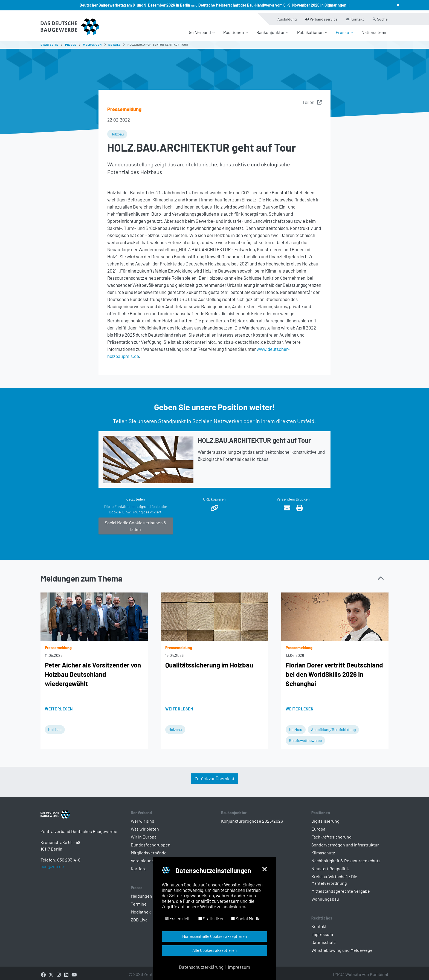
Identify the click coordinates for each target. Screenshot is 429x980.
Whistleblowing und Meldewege (342, 947)
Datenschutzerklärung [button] (201, 967)
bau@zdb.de (52, 872)
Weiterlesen (59, 706)
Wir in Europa (144, 833)
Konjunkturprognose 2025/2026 (252, 818)
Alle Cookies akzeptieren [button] (215, 950)
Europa (318, 826)
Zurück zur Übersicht (215, 775)
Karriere (139, 865)
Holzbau (117, 131)
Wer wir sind (143, 818)
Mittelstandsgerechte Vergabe (341, 888)
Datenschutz (324, 939)
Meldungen (141, 893)
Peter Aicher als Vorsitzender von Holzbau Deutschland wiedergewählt (93, 671)
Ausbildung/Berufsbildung (333, 726)
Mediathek (141, 908)
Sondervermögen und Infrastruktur (345, 841)
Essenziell (177, 918)
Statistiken (211, 918)
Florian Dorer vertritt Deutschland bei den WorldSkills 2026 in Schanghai (334, 671)
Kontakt (319, 923)
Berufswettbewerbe (305, 737)
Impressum (322, 931)
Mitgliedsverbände (149, 849)
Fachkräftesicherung (331, 833)
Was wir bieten (145, 826)
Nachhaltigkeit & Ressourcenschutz (346, 857)
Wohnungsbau (325, 896)
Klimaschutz (323, 849)
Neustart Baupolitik (330, 865)
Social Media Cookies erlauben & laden (136, 523)
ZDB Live (139, 916)
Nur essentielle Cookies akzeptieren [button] (215, 936)
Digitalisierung (325, 818)
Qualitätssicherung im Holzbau (209, 662)
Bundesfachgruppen (151, 841)
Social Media (246, 918)
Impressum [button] (239, 967)
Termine (139, 900)
